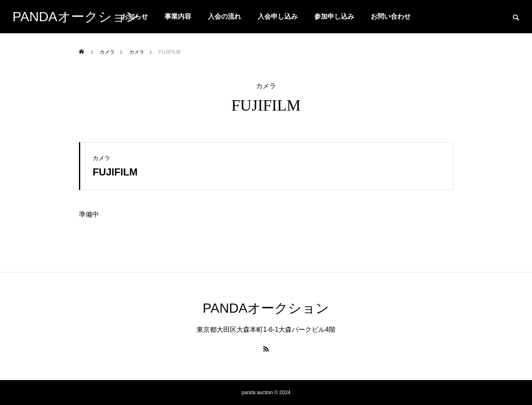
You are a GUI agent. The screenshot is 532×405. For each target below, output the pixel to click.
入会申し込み (278, 16)
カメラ (266, 86)
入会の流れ (224, 16)
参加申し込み (334, 16)
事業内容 (178, 16)
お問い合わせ (391, 16)
